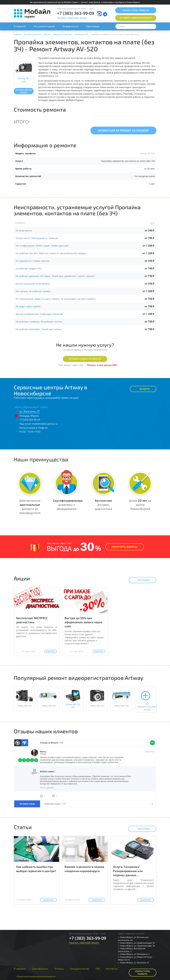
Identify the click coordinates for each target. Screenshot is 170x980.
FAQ (98, 969)
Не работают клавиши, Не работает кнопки (39, 322)
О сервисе (20, 26)
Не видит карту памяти (28, 306)
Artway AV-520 (147, 153)
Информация (70, 26)
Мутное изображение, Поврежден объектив (39, 314)
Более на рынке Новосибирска (140, 505)
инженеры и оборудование (68, 505)
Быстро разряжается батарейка (33, 284)
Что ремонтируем (44, 26)
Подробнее (50, 651)
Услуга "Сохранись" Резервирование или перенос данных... (128, 871)
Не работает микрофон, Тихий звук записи (39, 329)
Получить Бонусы (125, 547)
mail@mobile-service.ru (45, 424)
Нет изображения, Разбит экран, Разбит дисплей (42, 246)
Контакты (112, 969)
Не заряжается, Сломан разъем (33, 261)
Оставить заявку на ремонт (85, 359)
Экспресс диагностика (103, 505)
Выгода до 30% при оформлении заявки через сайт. (83, 622)
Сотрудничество (80, 969)
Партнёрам (93, 26)
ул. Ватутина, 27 (30, 411)
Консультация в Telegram (34, 428)
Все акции (141, 580)
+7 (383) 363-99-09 (76, 13)
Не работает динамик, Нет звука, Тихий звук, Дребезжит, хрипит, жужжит (55, 276)
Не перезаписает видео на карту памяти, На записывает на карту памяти (56, 299)
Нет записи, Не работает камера (33, 291)
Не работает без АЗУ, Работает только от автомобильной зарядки (51, 253)
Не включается (24, 231)
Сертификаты (40, 969)
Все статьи (141, 829)
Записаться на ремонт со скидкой (123, 130)
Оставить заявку (136, 18)
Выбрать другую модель (24, 91)
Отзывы (59, 969)
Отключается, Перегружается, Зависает (37, 238)
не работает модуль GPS (29, 268)
